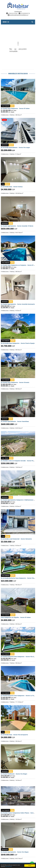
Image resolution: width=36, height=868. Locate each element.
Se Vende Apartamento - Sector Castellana (15, 421)
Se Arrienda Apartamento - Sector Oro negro (15, 147)
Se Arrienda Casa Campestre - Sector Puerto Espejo (18, 343)
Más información (9, 867)
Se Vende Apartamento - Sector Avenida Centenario (18, 304)
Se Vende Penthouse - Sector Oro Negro (14, 774)
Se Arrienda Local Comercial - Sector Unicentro (16, 539)
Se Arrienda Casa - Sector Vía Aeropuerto (14, 735)
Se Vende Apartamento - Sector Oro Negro (15, 852)
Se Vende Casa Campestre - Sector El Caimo (15, 108)
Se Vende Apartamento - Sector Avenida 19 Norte (17, 226)
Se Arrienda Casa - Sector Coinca (12, 187)
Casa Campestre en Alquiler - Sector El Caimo (16, 617)
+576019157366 (13, 13)
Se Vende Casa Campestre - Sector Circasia (15, 382)
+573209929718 (25, 13)
